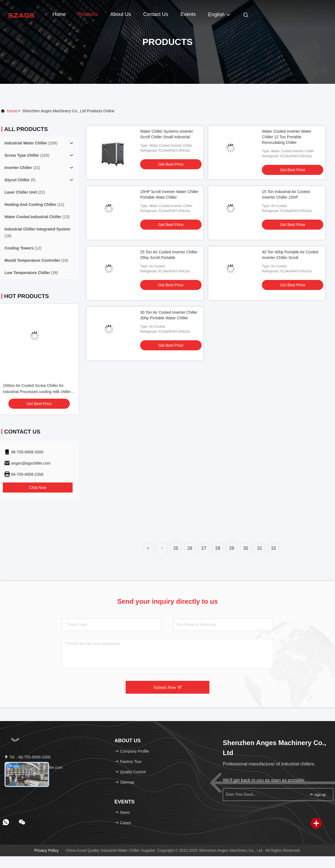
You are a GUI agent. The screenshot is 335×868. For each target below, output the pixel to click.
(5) (20, 180)
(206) (31, 143)
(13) (37, 217)
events (188, 14)
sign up (317, 794)
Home (59, 14)
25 (176, 548)
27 (204, 548)
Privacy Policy (46, 850)
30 (246, 548)
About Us (121, 14)
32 (274, 548)
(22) (25, 192)
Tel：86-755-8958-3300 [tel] (27, 757)
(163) (27, 155)
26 (190, 548)
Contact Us (156, 14)
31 (260, 548)
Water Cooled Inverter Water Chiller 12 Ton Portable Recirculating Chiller (287, 137)
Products (88, 14)
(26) (31, 273)
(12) (34, 204)
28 (218, 548)
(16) (37, 232)
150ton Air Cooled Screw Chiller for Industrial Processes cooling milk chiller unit (37, 392)
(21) (22, 168)
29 (232, 548)
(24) (36, 260)
